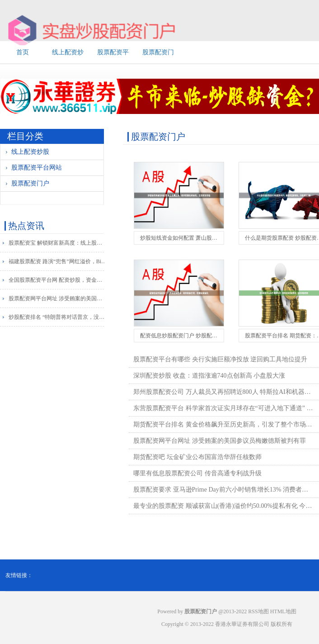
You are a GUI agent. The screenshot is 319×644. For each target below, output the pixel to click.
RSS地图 (258, 611)
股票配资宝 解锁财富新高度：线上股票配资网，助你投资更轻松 (58, 243)
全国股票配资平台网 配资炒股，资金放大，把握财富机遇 (58, 280)
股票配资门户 (30, 183)
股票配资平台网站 (37, 168)
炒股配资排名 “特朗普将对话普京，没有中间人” (58, 317)
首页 (23, 52)
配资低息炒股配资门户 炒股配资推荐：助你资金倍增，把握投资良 (219, 336)
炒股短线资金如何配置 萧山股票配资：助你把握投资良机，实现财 (219, 238)
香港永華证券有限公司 (242, 624)
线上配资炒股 (30, 152)
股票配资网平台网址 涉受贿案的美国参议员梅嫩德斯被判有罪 (58, 298)
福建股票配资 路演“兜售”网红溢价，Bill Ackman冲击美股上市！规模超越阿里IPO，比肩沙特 (58, 261)
